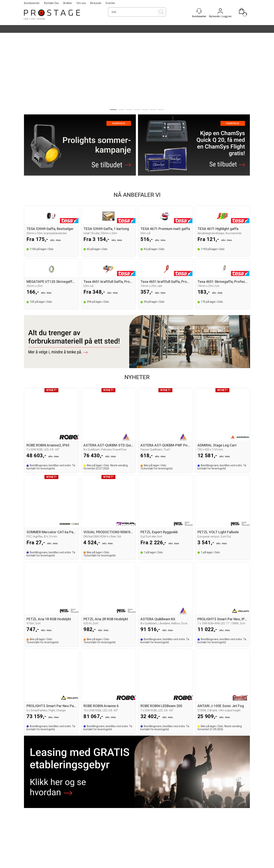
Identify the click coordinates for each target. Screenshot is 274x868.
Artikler (68, 3)
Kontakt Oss (51, 3)
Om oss (81, 3)
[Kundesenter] (199, 11)
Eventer (110, 3)
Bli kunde (96, 3)
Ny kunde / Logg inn (220, 16)
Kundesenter (32, 3)
